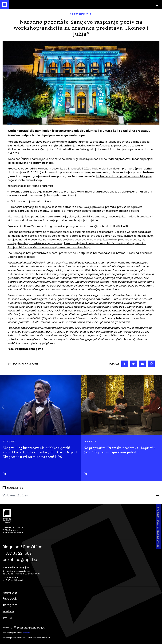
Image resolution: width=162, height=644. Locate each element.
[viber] (151, 364)
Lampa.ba (26, 633)
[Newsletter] (68, 495)
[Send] (146, 495)
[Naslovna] (5, 5)
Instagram (10, 605)
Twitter (8, 618)
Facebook (10, 599)
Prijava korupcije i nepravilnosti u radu (158, 526)
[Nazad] (23, 364)
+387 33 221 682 (17, 553)
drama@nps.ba (96, 226)
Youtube (8, 611)
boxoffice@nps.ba (20, 560)
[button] (159, 407)
